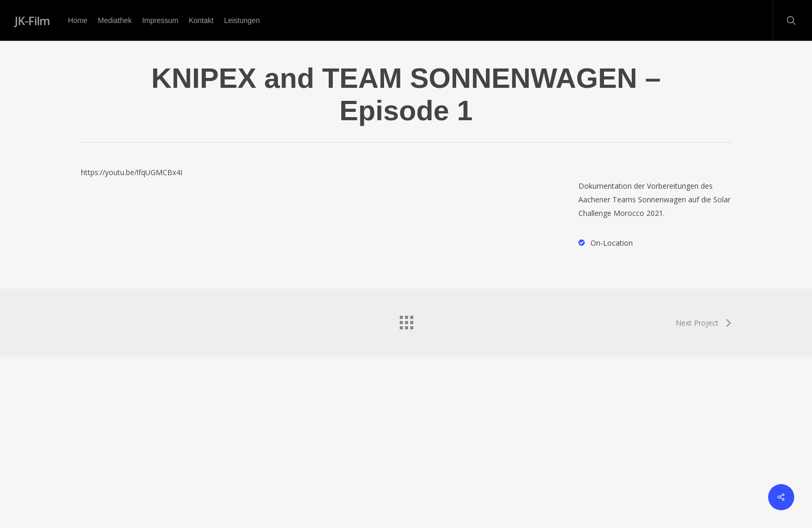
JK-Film (32, 20)
